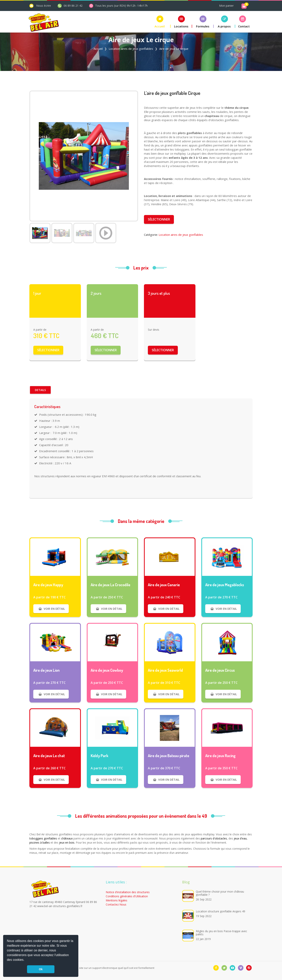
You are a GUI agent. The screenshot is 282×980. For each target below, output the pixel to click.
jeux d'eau (240, 838)
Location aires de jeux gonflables (131, 49)
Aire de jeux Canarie (164, 585)
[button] (26, 960)
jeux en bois (67, 843)
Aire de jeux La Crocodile (110, 585)
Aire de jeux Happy (48, 585)
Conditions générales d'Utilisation (127, 896)
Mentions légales (117, 900)
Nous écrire (44, 6)
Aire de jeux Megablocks (225, 585)
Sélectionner (159, 219)
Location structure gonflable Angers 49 (221, 911)
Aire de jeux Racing (220, 756)
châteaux (67, 838)
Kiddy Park (99, 756)
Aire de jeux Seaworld (165, 670)
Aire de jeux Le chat (49, 756)
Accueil (98, 49)
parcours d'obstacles (214, 838)
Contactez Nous (116, 904)
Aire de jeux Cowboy (107, 670)
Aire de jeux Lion (46, 670)
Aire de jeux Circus (220, 670)
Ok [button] (41, 969)
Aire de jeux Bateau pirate (169, 756)
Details (40, 390)
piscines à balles (40, 843)
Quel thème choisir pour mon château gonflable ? (220, 893)
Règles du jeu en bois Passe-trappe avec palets (221, 933)
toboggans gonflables (43, 838)
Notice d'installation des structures (128, 892)
